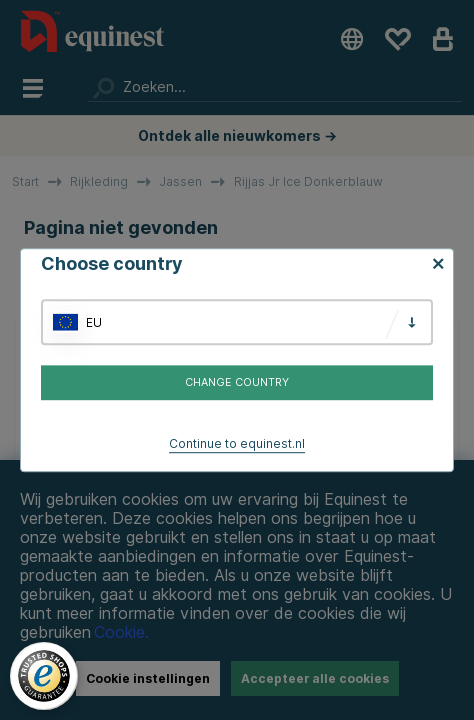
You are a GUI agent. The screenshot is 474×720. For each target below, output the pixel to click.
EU (94, 322)
